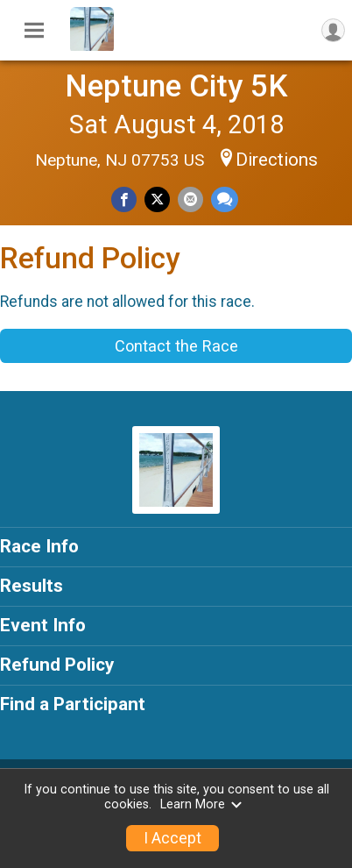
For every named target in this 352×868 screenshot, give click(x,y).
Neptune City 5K (176, 86)
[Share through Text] (225, 199)
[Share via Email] (190, 199)
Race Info (39, 546)
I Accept (172, 838)
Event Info (43, 625)
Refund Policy (57, 665)
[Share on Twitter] (157, 199)
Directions (277, 160)
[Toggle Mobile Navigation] (34, 31)
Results (32, 586)
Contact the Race (176, 346)
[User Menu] (333, 30)
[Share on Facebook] (124, 199)
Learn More (201, 804)
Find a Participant (73, 704)
